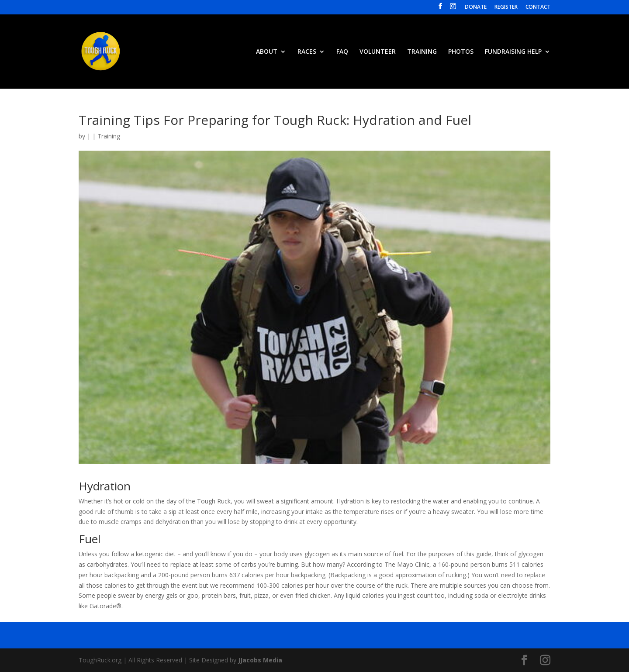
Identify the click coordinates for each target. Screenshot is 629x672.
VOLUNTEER (378, 52)
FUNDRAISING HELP (513, 52)
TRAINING (422, 52)
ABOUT (267, 52)
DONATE (476, 7)
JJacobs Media (260, 660)
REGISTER (506, 7)
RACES (307, 52)
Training (109, 136)
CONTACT (538, 7)
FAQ (342, 52)
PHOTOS (461, 52)
